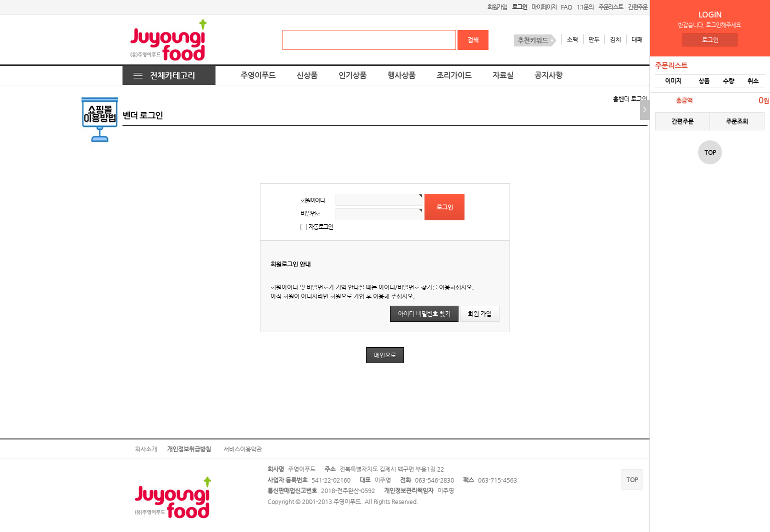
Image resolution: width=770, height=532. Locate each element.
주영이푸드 (258, 75)
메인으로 (385, 355)
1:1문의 (585, 7)
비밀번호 (310, 213)
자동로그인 (321, 227)
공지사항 (548, 75)
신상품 (307, 75)
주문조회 (737, 121)
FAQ (566, 7)
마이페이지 (544, 7)
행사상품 (401, 75)
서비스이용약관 (243, 449)
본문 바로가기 (0, 0)
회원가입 (497, 7)
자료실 (503, 75)
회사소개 (146, 449)
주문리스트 (611, 7)
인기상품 (352, 75)
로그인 (710, 40)
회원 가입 (480, 314)
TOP (632, 480)
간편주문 (638, 7)
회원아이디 (313, 200)
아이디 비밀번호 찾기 (424, 314)
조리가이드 (454, 75)
